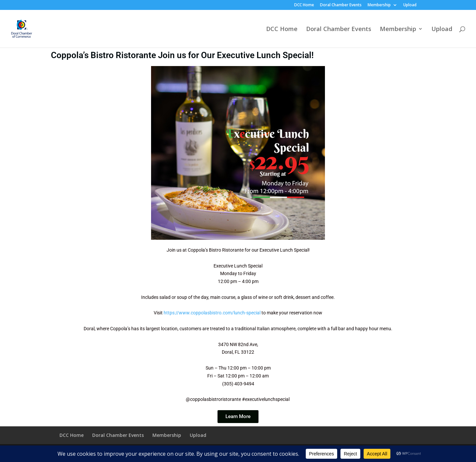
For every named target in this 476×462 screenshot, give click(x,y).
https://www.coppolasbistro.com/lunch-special (212, 313)
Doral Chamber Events (341, 5)
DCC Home (304, 5)
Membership (379, 5)
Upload (410, 5)
